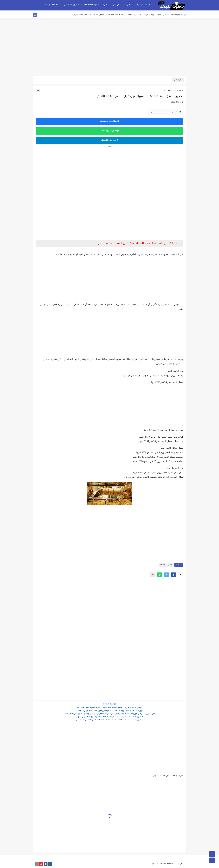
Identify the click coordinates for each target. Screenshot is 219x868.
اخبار (167, 91)
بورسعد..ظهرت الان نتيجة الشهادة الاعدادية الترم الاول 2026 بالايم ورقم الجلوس (110, 711)
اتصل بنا (128, 5)
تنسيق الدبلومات (134, 15)
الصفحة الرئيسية (52, 5)
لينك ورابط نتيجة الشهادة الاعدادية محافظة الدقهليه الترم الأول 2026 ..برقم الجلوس (110, 720)
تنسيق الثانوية (163, 15)
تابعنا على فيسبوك (109, 122)
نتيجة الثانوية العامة (178, 15)
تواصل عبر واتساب (110, 131)
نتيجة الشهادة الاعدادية (115, 15)
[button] (174, 575)
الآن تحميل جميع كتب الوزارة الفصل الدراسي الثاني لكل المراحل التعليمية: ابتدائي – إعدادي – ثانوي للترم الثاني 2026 (110, 714)
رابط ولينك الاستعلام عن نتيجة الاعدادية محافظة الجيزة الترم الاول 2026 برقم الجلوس (109, 717)
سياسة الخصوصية (145, 5)
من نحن (116, 5)
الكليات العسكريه (81, 15)
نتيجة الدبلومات (149, 15)
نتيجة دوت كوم (158, 864)
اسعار (162, 565)
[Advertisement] (109, 54)
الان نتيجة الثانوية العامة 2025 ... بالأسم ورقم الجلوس (86, 5)
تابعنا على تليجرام (109, 141)
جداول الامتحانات (97, 15)
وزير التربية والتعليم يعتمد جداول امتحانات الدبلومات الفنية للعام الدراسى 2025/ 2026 (110, 708)
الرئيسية (179, 91)
